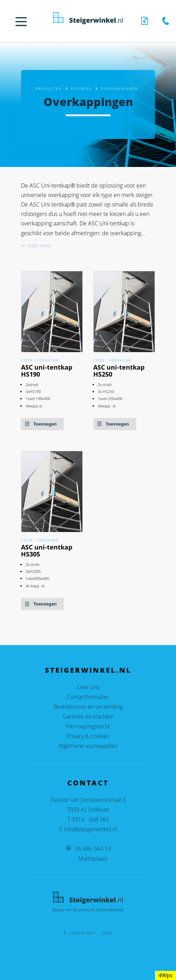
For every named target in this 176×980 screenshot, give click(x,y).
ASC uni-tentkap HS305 (47, 550)
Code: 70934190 (40, 360)
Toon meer (39, 246)
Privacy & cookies (88, 736)
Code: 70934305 (40, 540)
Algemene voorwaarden (88, 746)
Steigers (81, 89)
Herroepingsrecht (88, 726)
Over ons (88, 687)
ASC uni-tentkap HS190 (47, 370)
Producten (48, 89)
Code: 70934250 (112, 360)
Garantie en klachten (88, 716)
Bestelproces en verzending (88, 707)
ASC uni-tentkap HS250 (119, 370)
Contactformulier (88, 697)
